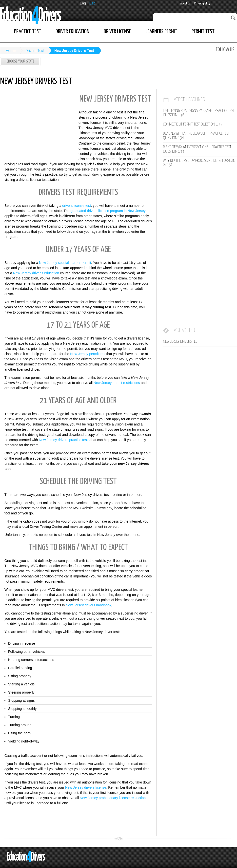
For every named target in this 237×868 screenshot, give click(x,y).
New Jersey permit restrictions (117, 383)
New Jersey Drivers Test (74, 51)
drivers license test (77, 206)
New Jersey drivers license (86, 787)
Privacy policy (202, 4)
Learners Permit (161, 32)
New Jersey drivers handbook (88, 605)
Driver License (117, 32)
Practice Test (28, 32)
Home (10, 51)
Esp (92, 3)
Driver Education (72, 32)
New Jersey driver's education (36, 273)
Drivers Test (35, 51)
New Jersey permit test (88, 354)
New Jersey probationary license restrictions (114, 798)
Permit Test (203, 32)
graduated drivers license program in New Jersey (108, 211)
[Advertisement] (37, 124)
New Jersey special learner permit (65, 263)
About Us (185, 4)
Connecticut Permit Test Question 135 (192, 124)
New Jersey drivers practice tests (64, 440)
